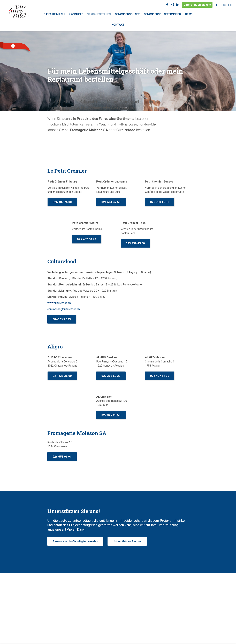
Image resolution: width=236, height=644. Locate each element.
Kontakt (118, 25)
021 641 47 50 (111, 202)
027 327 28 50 (111, 415)
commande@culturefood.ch (64, 309)
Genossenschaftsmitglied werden (75, 541)
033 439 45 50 (135, 243)
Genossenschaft (127, 14)
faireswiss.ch (19, 11)
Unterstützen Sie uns (197, 5)
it (231, 5)
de (225, 5)
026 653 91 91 (62, 457)
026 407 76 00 (62, 202)
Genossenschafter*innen (162, 14)
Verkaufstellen (99, 14)
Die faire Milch (54, 14)
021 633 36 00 (62, 376)
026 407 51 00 (160, 376)
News (189, 14)
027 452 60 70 (87, 239)
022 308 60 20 (111, 376)
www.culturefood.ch (59, 303)
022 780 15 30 (160, 202)
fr (218, 5)
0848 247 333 (62, 319)
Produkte (76, 14)
